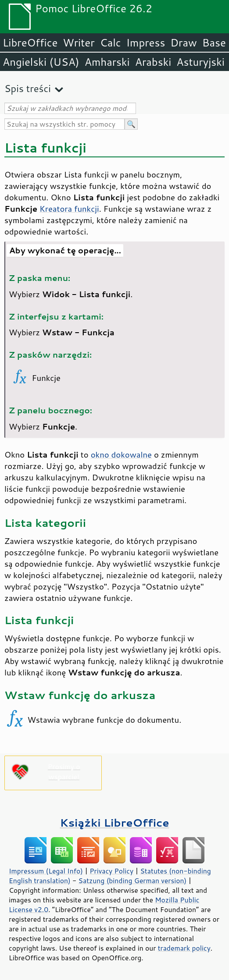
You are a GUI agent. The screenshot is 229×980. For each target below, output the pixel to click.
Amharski (107, 62)
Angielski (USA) (41, 62)
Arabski (153, 62)
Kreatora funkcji (69, 209)
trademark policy (184, 948)
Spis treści (28, 88)
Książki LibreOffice (115, 822)
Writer (79, 43)
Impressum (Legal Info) (46, 871)
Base (214, 43)
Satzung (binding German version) (133, 881)
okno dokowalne (121, 454)
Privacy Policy (111, 871)
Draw (183, 43)
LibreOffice (30, 43)
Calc (111, 43)
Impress (146, 43)
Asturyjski (200, 62)
